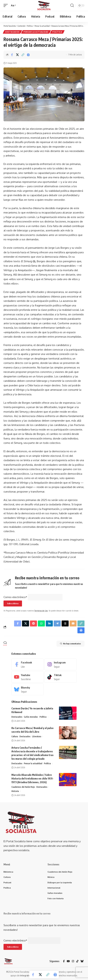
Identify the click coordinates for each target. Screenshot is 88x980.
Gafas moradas (31, 717)
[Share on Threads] (65, 623)
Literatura (37, 736)
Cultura (15, 736)
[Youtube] (28, 677)
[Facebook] (28, 664)
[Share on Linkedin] (49, 623)
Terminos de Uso (41, 611)
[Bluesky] (28, 689)
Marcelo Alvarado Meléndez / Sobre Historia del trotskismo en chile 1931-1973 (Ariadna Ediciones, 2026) (32, 779)
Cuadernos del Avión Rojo (23, 787)
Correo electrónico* (15, 597)
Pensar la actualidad (36, 32)
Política (57, 32)
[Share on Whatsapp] (41, 623)
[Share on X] (17, 55)
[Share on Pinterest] (33, 623)
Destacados (12, 32)
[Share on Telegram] (57, 623)
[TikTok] (77, 961)
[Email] (73, 623)
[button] (7, 5)
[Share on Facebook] (12, 55)
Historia (15, 791)
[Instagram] (61, 664)
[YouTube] (68, 961)
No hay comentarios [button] (70, 644)
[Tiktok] (61, 677)
